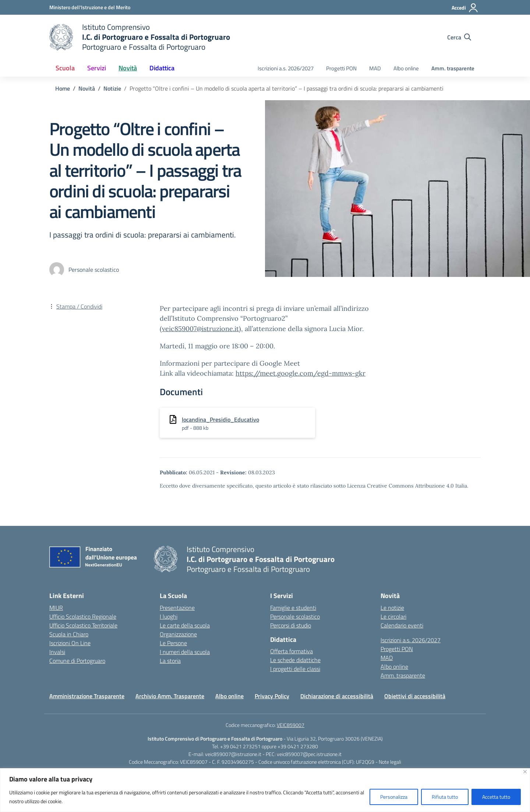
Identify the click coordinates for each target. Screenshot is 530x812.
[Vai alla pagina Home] (63, 88)
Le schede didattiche (295, 660)
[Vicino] (525, 772)
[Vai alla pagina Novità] (87, 88)
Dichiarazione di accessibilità (337, 696)
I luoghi (169, 616)
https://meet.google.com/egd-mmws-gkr (301, 373)
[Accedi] (465, 8)
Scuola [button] (65, 68)
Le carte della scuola (185, 625)
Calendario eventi (402, 625)
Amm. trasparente (453, 68)
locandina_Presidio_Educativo (220, 419)
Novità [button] (128, 68)
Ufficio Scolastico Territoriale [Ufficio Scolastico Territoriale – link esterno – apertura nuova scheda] (83, 625)
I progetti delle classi (295, 669)
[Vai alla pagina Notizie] (112, 88)
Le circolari (393, 616)
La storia (170, 661)
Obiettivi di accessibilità (415, 696)
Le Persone (173, 643)
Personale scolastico (295, 616)
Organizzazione (178, 634)
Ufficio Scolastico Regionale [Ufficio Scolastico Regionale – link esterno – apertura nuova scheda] (83, 616)
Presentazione (177, 608)
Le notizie (392, 608)
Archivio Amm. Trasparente (170, 696)
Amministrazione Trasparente (87, 696)
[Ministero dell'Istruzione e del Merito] (90, 7)
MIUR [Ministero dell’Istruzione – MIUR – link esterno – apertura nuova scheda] (56, 608)
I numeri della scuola (185, 652)
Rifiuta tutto (445, 797)
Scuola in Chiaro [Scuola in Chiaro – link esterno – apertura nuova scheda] (69, 634)
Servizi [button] (97, 68)
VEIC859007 (291, 725)
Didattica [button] (162, 68)
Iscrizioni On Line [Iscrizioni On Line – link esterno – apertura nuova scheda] (70, 643)
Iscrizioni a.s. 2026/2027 (286, 68)
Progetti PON (341, 68)
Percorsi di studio (291, 625)
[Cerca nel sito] (459, 37)
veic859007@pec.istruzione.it (309, 754)
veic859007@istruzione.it (200, 329)
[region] (265, 790)
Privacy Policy (272, 696)
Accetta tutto (496, 797)
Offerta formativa (291, 651)
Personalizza (394, 797)
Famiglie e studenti (293, 608)
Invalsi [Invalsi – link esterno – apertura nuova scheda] (57, 652)
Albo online (406, 68)
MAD (375, 68)
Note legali (390, 762)
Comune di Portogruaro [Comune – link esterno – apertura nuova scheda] (77, 661)
